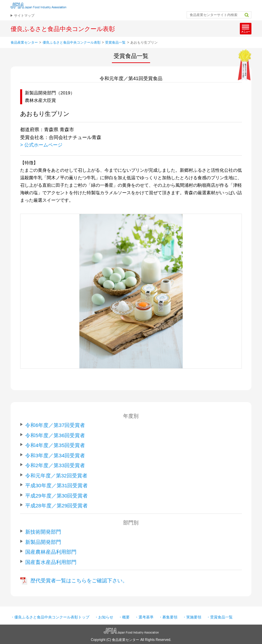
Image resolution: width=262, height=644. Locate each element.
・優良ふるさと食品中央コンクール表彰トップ (50, 617)
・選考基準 (144, 617)
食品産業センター (24, 42)
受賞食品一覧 (115, 42)
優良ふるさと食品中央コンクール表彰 (72, 42)
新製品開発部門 (43, 542)
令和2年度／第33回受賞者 (55, 465)
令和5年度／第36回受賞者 (55, 435)
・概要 (124, 617)
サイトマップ (24, 16)
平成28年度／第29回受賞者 (56, 505)
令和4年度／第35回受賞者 (55, 445)
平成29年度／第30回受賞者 (56, 496)
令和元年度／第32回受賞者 (56, 476)
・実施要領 (192, 617)
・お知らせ (104, 617)
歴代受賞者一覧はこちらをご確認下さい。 (79, 580)
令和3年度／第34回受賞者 (55, 455)
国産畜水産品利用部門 (51, 562)
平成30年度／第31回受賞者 (56, 485)
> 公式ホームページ (41, 145)
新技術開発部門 (43, 532)
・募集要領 (168, 617)
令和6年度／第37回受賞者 (55, 425)
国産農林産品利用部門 (51, 552)
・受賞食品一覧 (220, 617)
